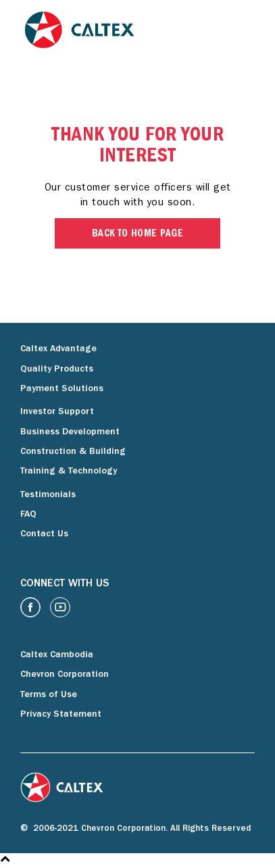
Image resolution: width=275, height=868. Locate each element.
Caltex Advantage (58, 349)
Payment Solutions (62, 389)
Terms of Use (49, 695)
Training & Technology (69, 471)
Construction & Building (73, 452)
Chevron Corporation (65, 675)
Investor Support (57, 412)
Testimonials (48, 495)
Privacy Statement (61, 715)
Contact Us (44, 534)
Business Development (70, 432)
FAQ (28, 515)
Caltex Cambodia (57, 655)
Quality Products (57, 369)
